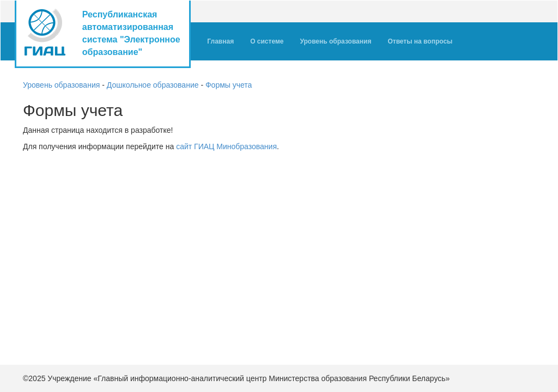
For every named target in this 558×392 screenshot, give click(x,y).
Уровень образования (339, 40)
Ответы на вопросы (420, 41)
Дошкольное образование (153, 85)
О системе (267, 41)
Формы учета (229, 85)
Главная (220, 41)
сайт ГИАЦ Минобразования (226, 146)
